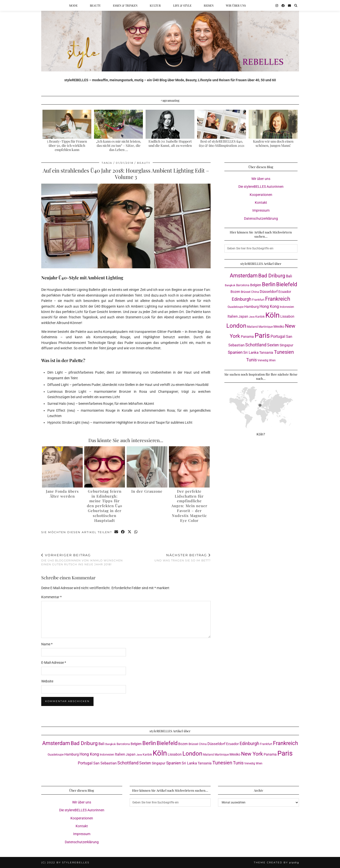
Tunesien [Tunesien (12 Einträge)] (284, 352)
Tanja (107, 163)
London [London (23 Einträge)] (236, 326)
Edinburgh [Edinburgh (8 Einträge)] (242, 299)
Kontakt (261, 203)
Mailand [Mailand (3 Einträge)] (252, 327)
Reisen (209, 5)
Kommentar (51, 597)
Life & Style (182, 5)
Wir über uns (236, 5)
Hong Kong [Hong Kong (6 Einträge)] (269, 306)
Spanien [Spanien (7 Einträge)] (235, 352)
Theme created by (276, 862)
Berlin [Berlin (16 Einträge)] (269, 284)
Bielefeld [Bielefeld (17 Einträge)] (287, 284)
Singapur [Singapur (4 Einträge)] (286, 345)
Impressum (261, 210)
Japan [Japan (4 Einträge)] (243, 316)
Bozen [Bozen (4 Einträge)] (235, 292)
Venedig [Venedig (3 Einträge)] (263, 360)
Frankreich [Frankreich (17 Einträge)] (278, 299)
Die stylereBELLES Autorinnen (261, 187)
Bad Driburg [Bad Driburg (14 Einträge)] (272, 276)
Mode (73, 5)
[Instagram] (277, 5)
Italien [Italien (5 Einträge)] (233, 316)
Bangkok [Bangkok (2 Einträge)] (230, 285)
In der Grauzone (147, 491)
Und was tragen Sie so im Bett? (183, 558)
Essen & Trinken (125, 5)
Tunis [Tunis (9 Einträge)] (252, 360)
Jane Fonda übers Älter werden (62, 494)
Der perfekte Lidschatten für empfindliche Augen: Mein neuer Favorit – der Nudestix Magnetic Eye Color (189, 506)
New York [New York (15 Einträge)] (252, 754)
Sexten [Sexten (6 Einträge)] (273, 345)
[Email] (289, 5)
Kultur (155, 5)
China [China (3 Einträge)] (255, 292)
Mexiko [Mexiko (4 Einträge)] (279, 326)
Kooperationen (261, 195)
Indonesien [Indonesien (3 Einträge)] (287, 307)
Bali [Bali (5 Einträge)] (289, 276)
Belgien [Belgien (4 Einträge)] (256, 285)
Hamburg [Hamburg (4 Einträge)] (252, 307)
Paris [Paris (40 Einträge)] (262, 336)
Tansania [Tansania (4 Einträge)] (266, 353)
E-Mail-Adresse (54, 663)
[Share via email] (116, 532)
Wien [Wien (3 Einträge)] (272, 360)
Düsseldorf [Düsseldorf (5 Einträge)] (269, 292)
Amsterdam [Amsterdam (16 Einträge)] (244, 276)
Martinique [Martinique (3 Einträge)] (266, 327)
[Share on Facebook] (123, 532)
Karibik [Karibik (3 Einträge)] (260, 317)
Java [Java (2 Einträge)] (252, 317)
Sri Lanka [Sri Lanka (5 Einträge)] (251, 353)
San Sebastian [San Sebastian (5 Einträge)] (105, 763)
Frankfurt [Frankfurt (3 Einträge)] (258, 300)
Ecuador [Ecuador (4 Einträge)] (285, 292)
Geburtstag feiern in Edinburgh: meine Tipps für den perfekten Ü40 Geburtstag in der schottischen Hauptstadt (105, 506)
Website (47, 681)
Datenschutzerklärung (261, 218)
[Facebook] (283, 5)
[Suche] (296, 5)
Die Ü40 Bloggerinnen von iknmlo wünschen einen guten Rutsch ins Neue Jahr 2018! (84, 560)
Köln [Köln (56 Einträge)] (272, 315)
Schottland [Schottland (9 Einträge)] (256, 345)
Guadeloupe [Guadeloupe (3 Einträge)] (236, 307)
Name (47, 644)
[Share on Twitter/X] (130, 532)
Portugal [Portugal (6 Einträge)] (278, 336)
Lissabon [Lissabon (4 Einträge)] (287, 316)
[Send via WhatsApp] (136, 532)
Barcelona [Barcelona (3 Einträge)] (243, 285)
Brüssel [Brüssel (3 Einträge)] (246, 292)
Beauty (95, 5)
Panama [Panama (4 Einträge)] (247, 337)
